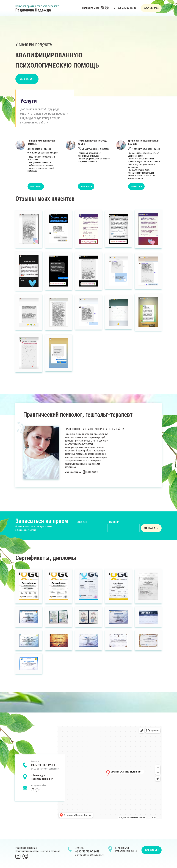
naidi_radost (91, 472)
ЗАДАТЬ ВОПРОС (151, 8)
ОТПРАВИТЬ (151, 528)
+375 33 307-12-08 (125, 8)
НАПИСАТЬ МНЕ (152, 850)
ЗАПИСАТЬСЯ (27, 79)
